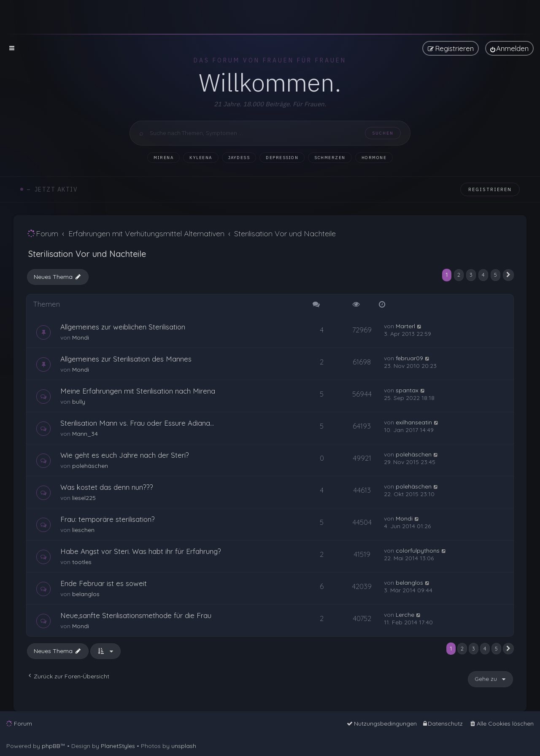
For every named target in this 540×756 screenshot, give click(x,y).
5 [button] (495, 275)
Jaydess (239, 158)
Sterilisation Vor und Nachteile (87, 254)
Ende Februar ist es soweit (104, 583)
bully (79, 402)
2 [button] (459, 275)
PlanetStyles (118, 746)
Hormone (374, 158)
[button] (508, 275)
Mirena (163, 158)
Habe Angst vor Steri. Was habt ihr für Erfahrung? (141, 551)
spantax (407, 390)
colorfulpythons (418, 551)
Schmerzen (330, 158)
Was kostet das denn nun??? (107, 487)
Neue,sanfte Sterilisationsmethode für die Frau (136, 615)
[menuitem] (509, 48)
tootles (82, 562)
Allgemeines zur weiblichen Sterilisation (123, 327)
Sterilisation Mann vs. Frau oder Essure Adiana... (137, 423)
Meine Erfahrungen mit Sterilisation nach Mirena (138, 391)
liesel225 (84, 498)
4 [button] (483, 275)
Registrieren (490, 189)
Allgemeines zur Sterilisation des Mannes (126, 359)
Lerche (405, 615)
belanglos (86, 594)
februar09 (409, 358)
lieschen (83, 530)
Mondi (81, 337)
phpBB (51, 746)
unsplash (184, 746)
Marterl (405, 326)
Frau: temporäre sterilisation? (108, 519)
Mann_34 (85, 434)
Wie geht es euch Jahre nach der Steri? (125, 455)
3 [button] (471, 275)
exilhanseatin (414, 422)
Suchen (383, 133)
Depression (282, 158)
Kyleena (201, 158)
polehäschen (90, 466)
